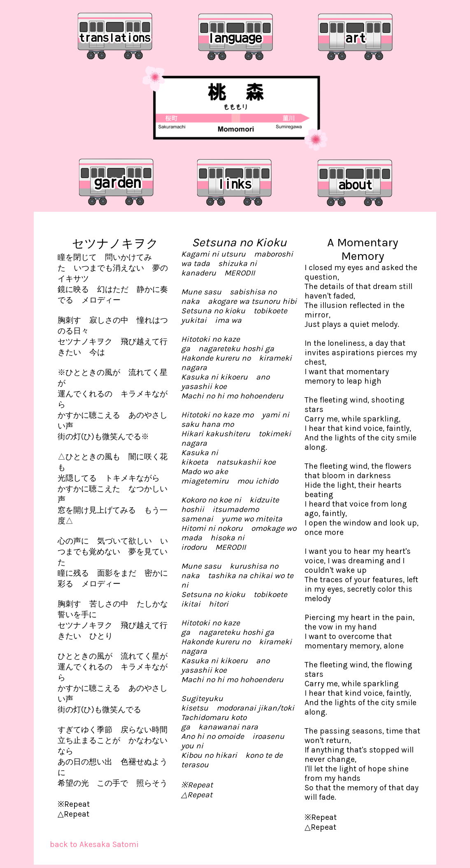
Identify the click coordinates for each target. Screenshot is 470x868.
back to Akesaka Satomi (94, 844)
